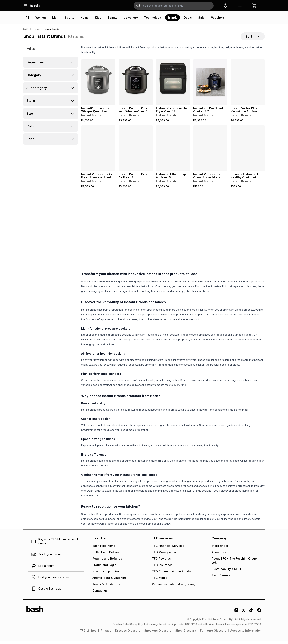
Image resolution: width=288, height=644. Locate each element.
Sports (69, 17)
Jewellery (131, 17)
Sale (201, 17)
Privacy (106, 633)
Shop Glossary (186, 633)
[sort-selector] (253, 38)
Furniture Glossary (213, 633)
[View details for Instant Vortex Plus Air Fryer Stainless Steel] (98, 151)
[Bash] (26, 29)
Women (41, 17)
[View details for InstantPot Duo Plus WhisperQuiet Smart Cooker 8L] (98, 85)
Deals (188, 17)
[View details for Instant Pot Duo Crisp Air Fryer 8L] (136, 151)
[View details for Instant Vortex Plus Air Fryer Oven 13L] (173, 85)
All (27, 17)
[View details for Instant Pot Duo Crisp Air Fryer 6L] (173, 151)
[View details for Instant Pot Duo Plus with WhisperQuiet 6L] (136, 85)
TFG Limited (88, 633)
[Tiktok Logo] (251, 615)
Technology (153, 17)
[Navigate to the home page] (35, 6)
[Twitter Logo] (244, 615)
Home (85, 17)
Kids (98, 17)
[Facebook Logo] (259, 615)
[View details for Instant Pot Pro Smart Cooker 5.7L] (210, 85)
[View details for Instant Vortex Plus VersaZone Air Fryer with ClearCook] (248, 85)
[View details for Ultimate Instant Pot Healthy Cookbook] (248, 151)
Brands (172, 17)
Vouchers (218, 17)
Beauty (112, 17)
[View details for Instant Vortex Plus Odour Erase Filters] (210, 151)
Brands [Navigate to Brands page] (36, 29)
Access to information (246, 633)
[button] (226, 6)
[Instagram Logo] (236, 615)
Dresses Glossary (128, 633)
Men (55, 17)
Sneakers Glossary (158, 633)
